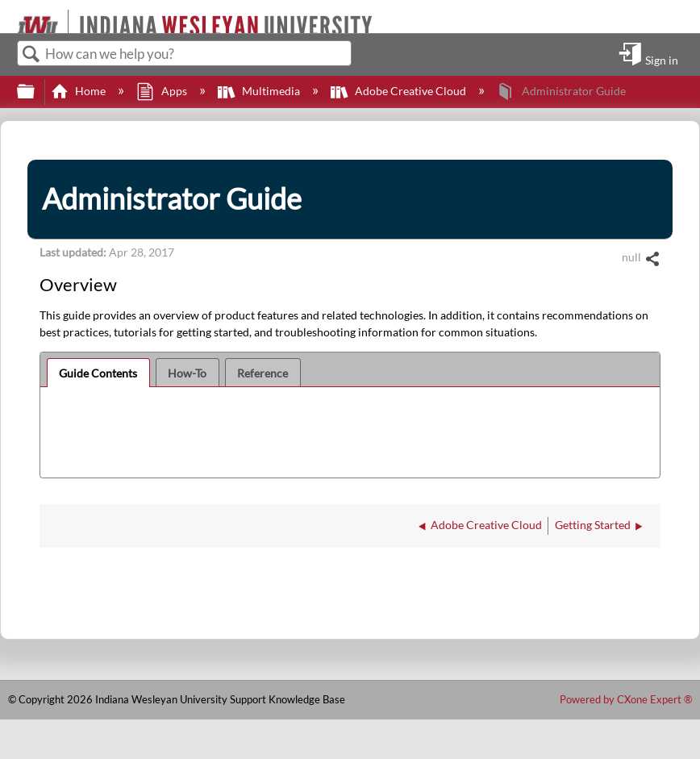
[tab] (98, 373)
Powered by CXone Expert (626, 699)
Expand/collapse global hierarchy (36, 92)
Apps (162, 91)
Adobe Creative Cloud (400, 91)
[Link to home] (10, 17)
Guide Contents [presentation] (98, 373)
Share (652, 260)
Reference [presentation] (262, 373)
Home (79, 91)
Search (31, 54)
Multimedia (260, 91)
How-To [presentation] (187, 373)
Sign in (662, 60)
